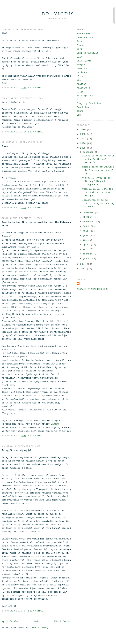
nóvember (89, 213)
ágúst (87, 226)
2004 (84, 264)
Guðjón (81, 65)
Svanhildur (83, 107)
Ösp (79, 115)
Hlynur (81, 76)
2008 (84, 134)
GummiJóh (82, 69)
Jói (79, 80)
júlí (86, 231)
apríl (87, 245)
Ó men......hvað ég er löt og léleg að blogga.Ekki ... (96, 181)
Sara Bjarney (85, 96)
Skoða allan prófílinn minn (92, 289)
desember (89, 152)
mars (86, 249)
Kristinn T (83, 88)
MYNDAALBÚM (83, 34)
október (88, 217)
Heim (37, 621)
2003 (84, 269)
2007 (84, 139)
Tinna (80, 111)
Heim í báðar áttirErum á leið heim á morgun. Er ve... (98, 170)
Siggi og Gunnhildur (89, 103)
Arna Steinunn (85, 38)
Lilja (80, 92)
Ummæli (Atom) (40, 628)
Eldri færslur (63, 621)
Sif (79, 100)
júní (86, 236)
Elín (79, 57)
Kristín (81, 84)
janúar (88, 259)
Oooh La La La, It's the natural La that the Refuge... (97, 192)
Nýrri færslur (10, 621)
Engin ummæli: (36, 88)
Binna (80, 45)
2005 (84, 148)
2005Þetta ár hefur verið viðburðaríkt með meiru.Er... (98, 159)
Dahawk (55, 424)
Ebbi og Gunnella (87, 53)
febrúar (88, 254)
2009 (84, 130)
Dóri (79, 49)
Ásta (79, 41)
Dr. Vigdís (58, 14)
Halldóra (82, 72)
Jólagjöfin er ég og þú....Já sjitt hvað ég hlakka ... (98, 203)
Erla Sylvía (84, 61)
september (90, 222)
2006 (84, 143)
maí (86, 240)
